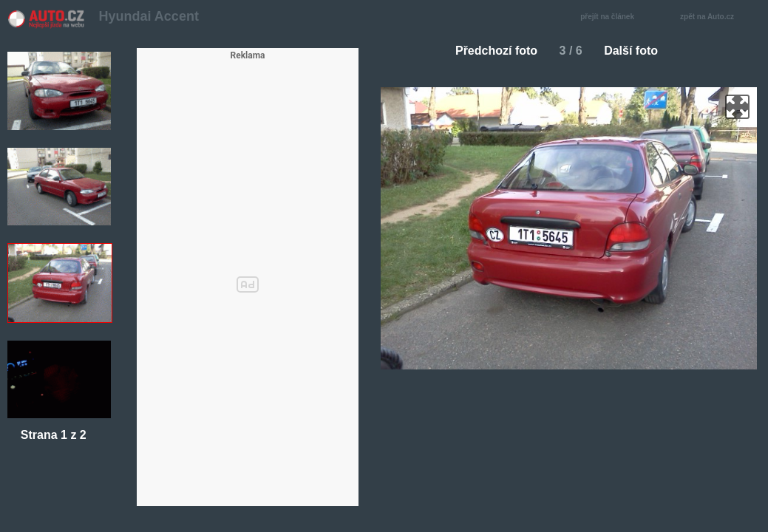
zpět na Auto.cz (715, 17)
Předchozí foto (490, 51)
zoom (737, 107)
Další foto (637, 51)
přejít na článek (611, 17)
